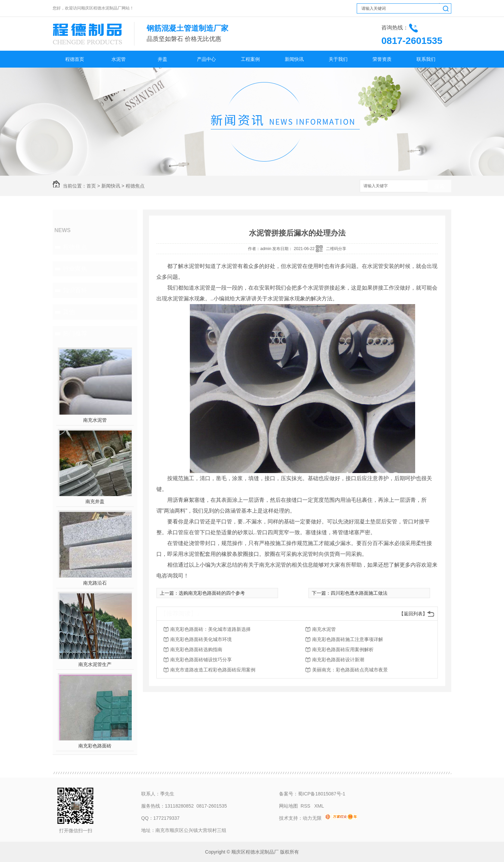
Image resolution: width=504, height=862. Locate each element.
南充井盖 (95, 501)
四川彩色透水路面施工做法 (359, 593)
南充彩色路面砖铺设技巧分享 (201, 660)
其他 (69, 312)
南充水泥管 (95, 420)
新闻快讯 (294, 59)
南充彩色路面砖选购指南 (196, 649)
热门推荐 (75, 334)
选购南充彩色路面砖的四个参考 (212, 593)
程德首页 (75, 59)
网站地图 (288, 806)
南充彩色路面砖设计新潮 (338, 660)
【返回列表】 (413, 614)
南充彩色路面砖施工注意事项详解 (348, 639)
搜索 (439, 186)
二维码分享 (336, 249)
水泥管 (119, 59)
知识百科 (75, 290)
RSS (306, 806)
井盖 (162, 59)
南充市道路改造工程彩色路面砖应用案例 (213, 670)
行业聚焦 (75, 269)
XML (319, 806)
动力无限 (312, 818)
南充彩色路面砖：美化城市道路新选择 (210, 629)
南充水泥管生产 (95, 664)
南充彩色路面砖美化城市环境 (201, 639)
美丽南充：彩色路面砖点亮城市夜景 (350, 670)
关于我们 (338, 59)
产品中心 (206, 59)
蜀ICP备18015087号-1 (322, 794)
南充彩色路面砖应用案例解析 (343, 649)
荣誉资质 (382, 59)
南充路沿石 (95, 583)
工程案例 (250, 59)
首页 (91, 186)
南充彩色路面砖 (95, 746)
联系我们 (426, 59)
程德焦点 (135, 186)
